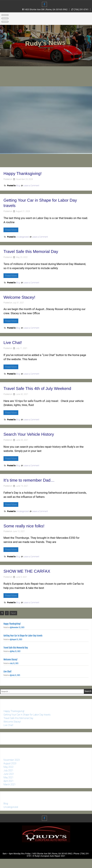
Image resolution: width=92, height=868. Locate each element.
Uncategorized (22, 237)
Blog (18, 186)
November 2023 (12, 767)
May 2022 (8, 774)
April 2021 (8, 788)
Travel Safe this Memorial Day (34, 251)
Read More (12, 230)
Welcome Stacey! (21, 297)
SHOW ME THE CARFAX (30, 571)
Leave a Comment (31, 186)
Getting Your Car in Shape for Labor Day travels (23, 636)
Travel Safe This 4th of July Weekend (42, 388)
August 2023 (10, 771)
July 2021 (8, 778)
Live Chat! (14, 342)
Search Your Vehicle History (32, 434)
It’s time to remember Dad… (32, 480)
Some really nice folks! (27, 526)
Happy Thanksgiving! (25, 173)
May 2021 (8, 785)
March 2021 (10, 792)
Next (13, 613)
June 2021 (9, 781)
